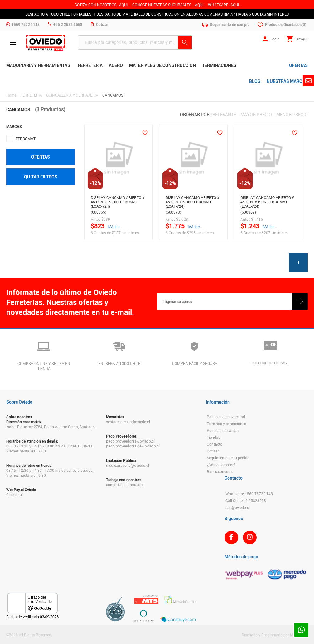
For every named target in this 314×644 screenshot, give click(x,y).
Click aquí (14, 495)
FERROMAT (26, 139)
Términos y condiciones (226, 424)
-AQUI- (123, 5)
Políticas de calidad (223, 430)
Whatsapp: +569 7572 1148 (249, 494)
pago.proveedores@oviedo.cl (130, 441)
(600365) (99, 212)
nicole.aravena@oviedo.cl (128, 465)
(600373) (173, 212)
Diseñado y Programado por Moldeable (275, 635)
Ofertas (41, 157)
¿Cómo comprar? (221, 465)
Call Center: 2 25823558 (246, 500)
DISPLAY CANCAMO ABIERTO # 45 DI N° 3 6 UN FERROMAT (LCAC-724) (118, 201)
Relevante (224, 114)
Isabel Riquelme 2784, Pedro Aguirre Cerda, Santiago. (51, 427)
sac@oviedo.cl (238, 507)
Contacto (215, 444)
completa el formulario (125, 485)
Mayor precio (256, 114)
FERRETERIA (31, 95)
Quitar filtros (41, 177)
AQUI (199, 5)
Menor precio (292, 114)
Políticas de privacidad (226, 417)
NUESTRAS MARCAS (287, 81)
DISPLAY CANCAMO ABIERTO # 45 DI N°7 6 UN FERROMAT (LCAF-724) (192, 201)
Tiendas (213, 437)
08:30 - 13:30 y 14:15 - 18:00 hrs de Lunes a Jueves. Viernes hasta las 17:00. (50, 448)
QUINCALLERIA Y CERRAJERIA (72, 95)
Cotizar (213, 451)
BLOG (255, 81)
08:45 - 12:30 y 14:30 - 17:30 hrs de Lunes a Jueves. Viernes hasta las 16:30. (50, 473)
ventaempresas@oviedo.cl (128, 422)
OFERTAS (298, 65)
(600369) (248, 212)
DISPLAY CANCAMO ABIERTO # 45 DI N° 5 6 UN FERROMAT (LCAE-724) (267, 201)
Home (11, 95)
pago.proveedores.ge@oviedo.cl (133, 446)
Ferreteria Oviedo (46, 43)
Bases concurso (220, 471)
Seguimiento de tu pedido (228, 458)
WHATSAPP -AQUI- (224, 5)
